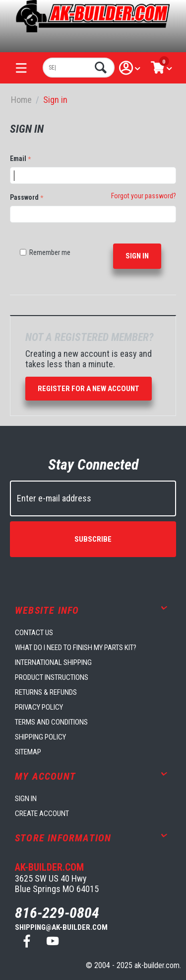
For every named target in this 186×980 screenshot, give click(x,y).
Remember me (45, 252)
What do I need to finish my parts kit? (76, 648)
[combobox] (79, 68)
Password (24, 197)
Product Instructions (52, 677)
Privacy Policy (39, 707)
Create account (42, 814)
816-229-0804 (57, 913)
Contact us (34, 633)
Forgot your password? (144, 196)
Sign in (137, 256)
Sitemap (28, 752)
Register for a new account (89, 389)
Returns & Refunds (46, 692)
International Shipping (53, 662)
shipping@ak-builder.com (61, 927)
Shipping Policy (40, 737)
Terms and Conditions (51, 722)
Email (18, 159)
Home (21, 100)
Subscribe (93, 539)
